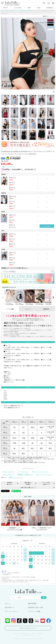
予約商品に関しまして (10, 483)
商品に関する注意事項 (28, 483)
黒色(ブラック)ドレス (16, 477)
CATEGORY (18, 8)
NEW (29, 8)
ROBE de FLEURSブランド (12, 11)
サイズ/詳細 (10, 309)
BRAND (5, 8)
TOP (2, 11)
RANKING (50, 8)
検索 (44, 597)
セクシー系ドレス (9, 474)
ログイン (7, 603)
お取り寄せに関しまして (28, 487)
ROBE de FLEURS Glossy (27, 11)
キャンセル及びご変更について (46, 483)
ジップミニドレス (23, 471)
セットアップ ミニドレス (44, 474)
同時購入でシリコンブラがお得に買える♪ (15, 268)
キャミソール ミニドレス (40, 471)
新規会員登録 (32, 603)
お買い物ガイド (9, 607)
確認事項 (46, 309)
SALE (39, 8)
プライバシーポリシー (11, 611)
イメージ (28, 309)
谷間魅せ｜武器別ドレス (25, 474)
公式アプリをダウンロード (28, 628)
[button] (3, 297)
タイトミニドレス (9, 471)
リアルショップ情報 (34, 611)
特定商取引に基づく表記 (36, 607)
